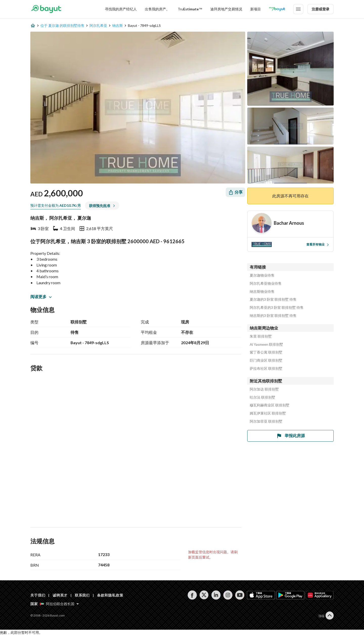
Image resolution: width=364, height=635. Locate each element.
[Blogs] (277, 9)
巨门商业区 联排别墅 (266, 360)
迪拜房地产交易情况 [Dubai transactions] (226, 9)
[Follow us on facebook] (192, 595)
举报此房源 (290, 436)
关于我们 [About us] (38, 595)
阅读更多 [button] (41, 296)
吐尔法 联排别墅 (263, 397)
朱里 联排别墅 (261, 336)
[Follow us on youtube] (240, 595)
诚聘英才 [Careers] (60, 595)
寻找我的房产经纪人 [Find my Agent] (121, 9)
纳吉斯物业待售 (262, 292)
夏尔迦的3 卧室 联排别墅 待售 (273, 299)
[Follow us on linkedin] (216, 595)
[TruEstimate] (190, 9)
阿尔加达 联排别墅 (264, 389)
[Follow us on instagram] (228, 595)
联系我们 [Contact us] (82, 595)
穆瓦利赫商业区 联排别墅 (270, 405)
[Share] (235, 192)
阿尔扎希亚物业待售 (266, 283)
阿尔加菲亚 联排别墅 (266, 421)
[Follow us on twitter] (204, 595)
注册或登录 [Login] (321, 9)
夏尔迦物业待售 (262, 275)
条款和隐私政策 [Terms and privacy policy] (110, 595)
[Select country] (59, 604)
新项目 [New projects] (256, 9)
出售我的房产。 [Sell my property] (157, 9)
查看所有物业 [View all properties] (318, 244)
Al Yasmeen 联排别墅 (266, 344)
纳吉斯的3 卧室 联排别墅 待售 (273, 316)
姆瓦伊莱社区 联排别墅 (268, 413)
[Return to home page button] (46, 9)
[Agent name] (289, 223)
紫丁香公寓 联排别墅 (266, 352)
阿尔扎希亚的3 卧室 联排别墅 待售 (277, 308)
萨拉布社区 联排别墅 (266, 368)
